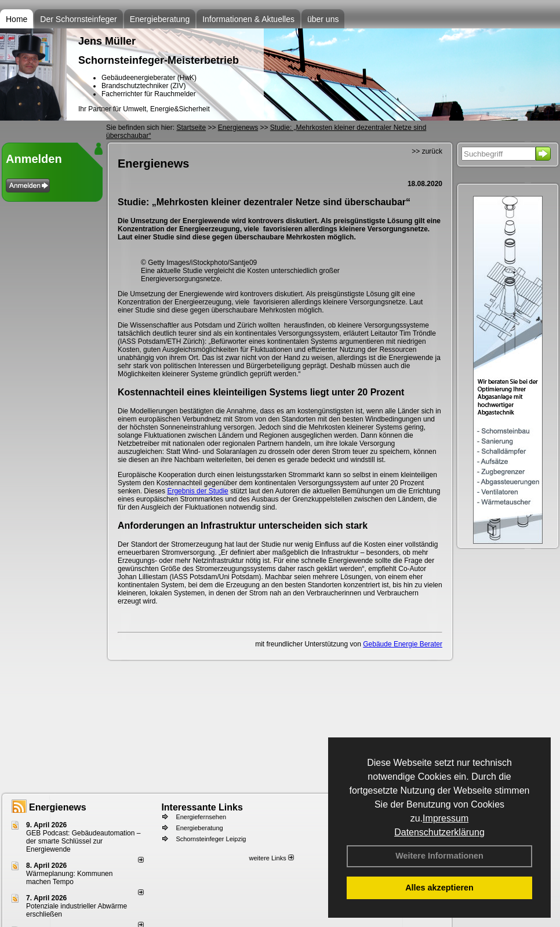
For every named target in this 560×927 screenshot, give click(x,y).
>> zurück (427, 151)
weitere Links (271, 858)
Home (17, 19)
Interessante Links (202, 807)
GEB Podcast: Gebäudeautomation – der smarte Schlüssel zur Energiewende (83, 841)
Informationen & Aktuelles (248, 19)
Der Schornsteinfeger (78, 19)
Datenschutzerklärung (439, 832)
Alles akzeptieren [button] (439, 888)
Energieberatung (160, 19)
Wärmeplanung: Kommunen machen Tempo (69, 878)
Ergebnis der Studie (197, 491)
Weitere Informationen (439, 856)
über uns (323, 19)
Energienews (58, 807)
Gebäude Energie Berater (403, 644)
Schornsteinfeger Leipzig (211, 839)
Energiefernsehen (201, 817)
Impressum (446, 818)
